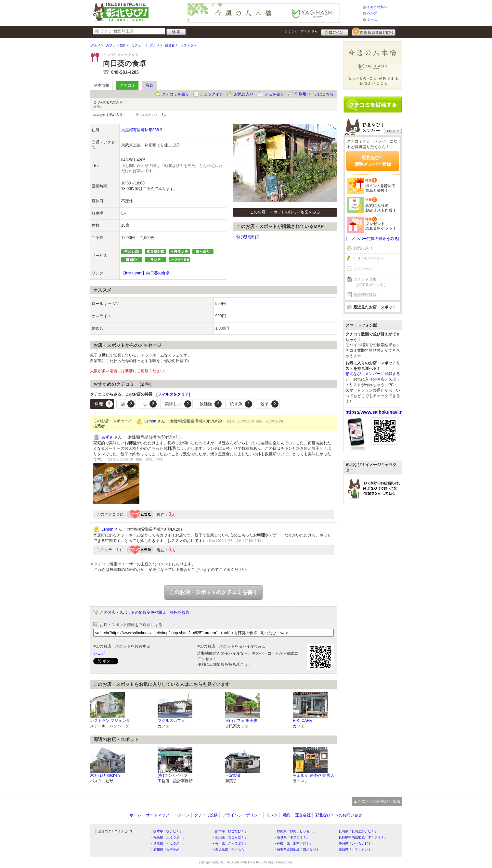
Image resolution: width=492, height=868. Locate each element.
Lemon (150, 421)
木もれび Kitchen (105, 775)
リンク (272, 815)
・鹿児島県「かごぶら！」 (231, 850)
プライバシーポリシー (242, 815)
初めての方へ (377, 7)
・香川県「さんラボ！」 (230, 843)
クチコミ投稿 (206, 815)
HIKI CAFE (302, 721)
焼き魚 (241, 404)
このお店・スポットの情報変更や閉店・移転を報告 (145, 612)
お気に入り (244, 94)
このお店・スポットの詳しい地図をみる (285, 212)
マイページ (363, 269)
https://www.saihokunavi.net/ (377, 412)
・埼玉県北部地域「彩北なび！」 (298, 850)
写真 (149, 85)
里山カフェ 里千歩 (241, 721)
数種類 (211, 404)
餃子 (269, 404)
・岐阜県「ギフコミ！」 (291, 837)
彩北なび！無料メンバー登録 (373, 161)
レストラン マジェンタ (110, 721)
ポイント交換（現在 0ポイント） (370, 282)
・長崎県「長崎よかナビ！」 (356, 831)
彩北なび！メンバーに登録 (369, 374)
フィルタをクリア (173, 394)
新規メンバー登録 (374, 31)
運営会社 (303, 815)
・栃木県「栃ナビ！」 (166, 831)
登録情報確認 (365, 295)
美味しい (178, 404)
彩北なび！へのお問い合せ (339, 815)
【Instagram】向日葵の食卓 (145, 273)
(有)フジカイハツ (173, 775)
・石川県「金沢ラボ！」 (168, 850)
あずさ (107, 437)
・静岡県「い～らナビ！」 (355, 843)
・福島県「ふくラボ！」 (168, 837)
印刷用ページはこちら (314, 94)
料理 (104, 404)
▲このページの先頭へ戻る (377, 801)
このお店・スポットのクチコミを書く (214, 592)
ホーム (372, 19)
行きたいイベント (369, 258)
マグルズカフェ (171, 721)
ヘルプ (372, 13)
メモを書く (274, 94)
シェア (99, 653)
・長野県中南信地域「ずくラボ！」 (361, 837)
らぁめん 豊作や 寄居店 (313, 775)
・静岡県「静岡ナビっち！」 (295, 831)
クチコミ (127, 85)
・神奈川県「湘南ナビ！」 (293, 843)
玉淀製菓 (233, 775)
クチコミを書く (175, 94)
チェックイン (212, 94)
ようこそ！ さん (301, 31)
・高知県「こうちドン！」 (355, 850)
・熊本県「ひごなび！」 (230, 831)
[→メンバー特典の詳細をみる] (373, 239)
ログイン (335, 31)
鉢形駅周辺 (248, 237)
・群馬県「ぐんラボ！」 (168, 843)
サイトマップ (158, 815)
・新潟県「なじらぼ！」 (230, 837)
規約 (286, 815)
